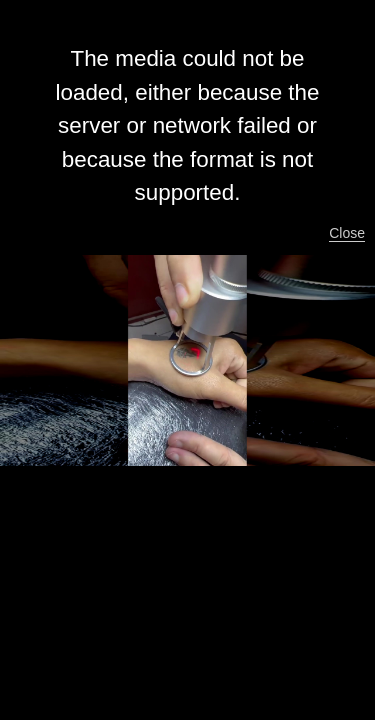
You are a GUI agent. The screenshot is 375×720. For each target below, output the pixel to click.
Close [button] (347, 233)
